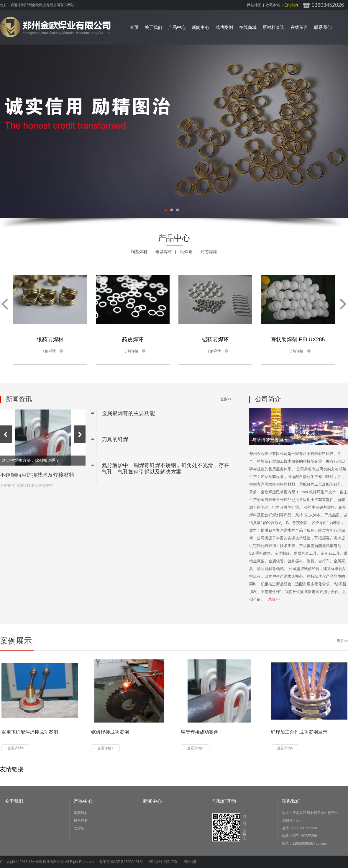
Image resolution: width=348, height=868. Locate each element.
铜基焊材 (139, 252)
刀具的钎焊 (115, 439)
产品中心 (177, 27)
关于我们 (153, 27)
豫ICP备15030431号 (127, 862)
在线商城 (248, 27)
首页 (134, 27)
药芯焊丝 (209, 252)
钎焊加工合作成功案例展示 (299, 732)
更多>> (226, 399)
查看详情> (16, 748)
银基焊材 (164, 252)
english (291, 5)
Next (80, 434)
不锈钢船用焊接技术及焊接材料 (37, 475)
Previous (6, 434)
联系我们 (323, 27)
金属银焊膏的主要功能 (128, 413)
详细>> (274, 599)
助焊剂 (186, 252)
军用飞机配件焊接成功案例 (30, 732)
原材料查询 (274, 27)
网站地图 (254, 5)
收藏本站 (273, 5)
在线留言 (299, 27)
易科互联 (171, 862)
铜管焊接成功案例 (200, 732)
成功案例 (224, 27)
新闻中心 (201, 27)
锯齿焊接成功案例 (110, 732)
